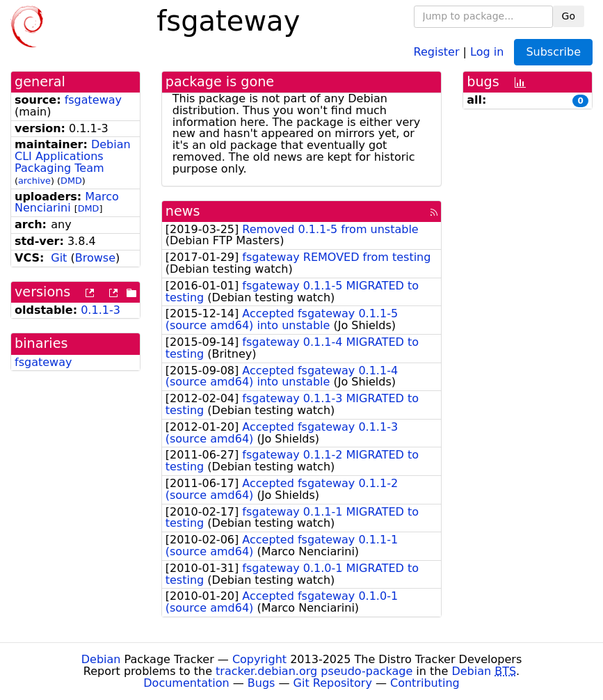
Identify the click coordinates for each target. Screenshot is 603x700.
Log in (487, 51)
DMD (71, 181)
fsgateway (93, 100)
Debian (101, 659)
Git (59, 258)
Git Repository (333, 683)
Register (437, 51)
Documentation (186, 683)
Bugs (262, 683)
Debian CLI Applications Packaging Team (73, 156)
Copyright (259, 659)
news (183, 211)
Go (569, 16)
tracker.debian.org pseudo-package (314, 671)
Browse (95, 258)
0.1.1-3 (100, 310)
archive (34, 181)
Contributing (425, 683)
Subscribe (553, 52)
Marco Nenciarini (67, 202)
